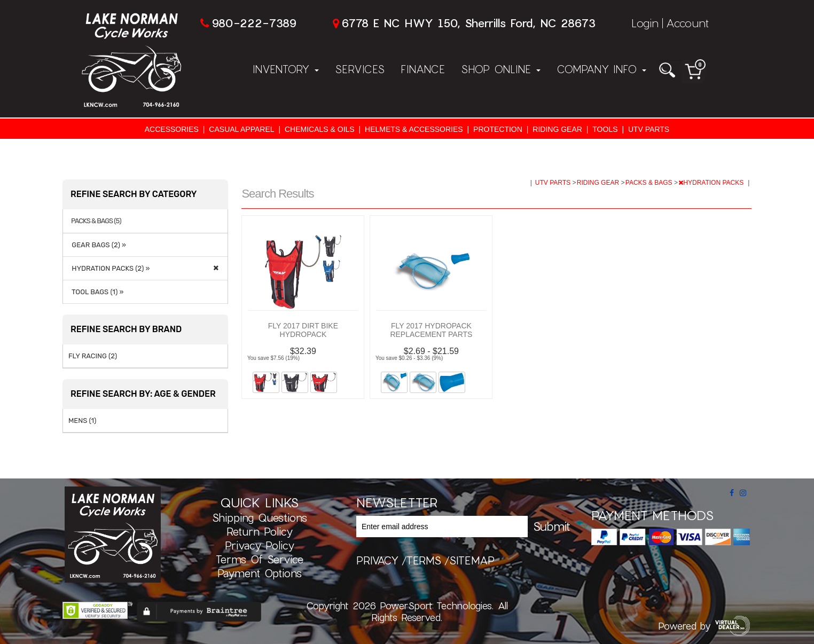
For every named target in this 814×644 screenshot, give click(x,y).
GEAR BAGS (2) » (97, 245)
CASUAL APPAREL (241, 129)
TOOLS (605, 129)
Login (645, 23)
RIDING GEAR (557, 129)
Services (360, 69)
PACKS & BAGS (650, 183)
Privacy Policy (260, 545)
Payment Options (260, 573)
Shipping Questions (260, 517)
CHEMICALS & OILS (320, 129)
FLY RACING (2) (93, 356)
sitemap (472, 560)
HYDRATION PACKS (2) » (109, 268)
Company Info (601, 69)
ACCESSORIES (172, 129)
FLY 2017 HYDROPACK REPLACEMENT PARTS (431, 330)
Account (687, 23)
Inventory (286, 69)
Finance (423, 69)
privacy (377, 560)
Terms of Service (260, 559)
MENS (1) (82, 421)
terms (424, 560)
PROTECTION (498, 129)
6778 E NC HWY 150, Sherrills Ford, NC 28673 (468, 23)
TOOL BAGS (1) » (96, 292)
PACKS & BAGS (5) (96, 221)
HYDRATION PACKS (712, 183)
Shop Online (501, 69)
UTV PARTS (649, 129)
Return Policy (260, 531)
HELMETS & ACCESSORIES (414, 129)
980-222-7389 (254, 23)
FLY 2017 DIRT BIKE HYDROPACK (303, 330)
